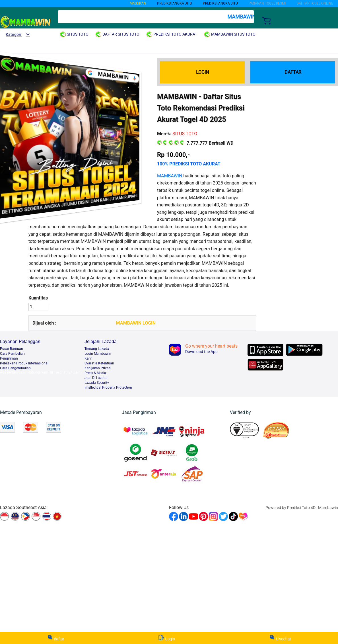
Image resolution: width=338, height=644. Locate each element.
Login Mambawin (98, 354)
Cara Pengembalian (15, 368)
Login (167, 638)
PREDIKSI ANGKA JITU (220, 3)
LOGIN (202, 72)
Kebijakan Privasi (98, 368)
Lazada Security (97, 383)
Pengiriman (9, 358)
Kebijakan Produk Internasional (24, 363)
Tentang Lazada (97, 349)
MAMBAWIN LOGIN (136, 323)
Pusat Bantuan (12, 349)
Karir (88, 358)
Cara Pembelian (12, 354)
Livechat (280, 638)
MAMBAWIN (170, 176)
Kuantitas (38, 298)
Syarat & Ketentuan (99, 363)
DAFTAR (293, 72)
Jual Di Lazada (96, 378)
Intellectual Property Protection (108, 387)
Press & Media (95, 373)
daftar (56, 638)
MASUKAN (138, 3)
